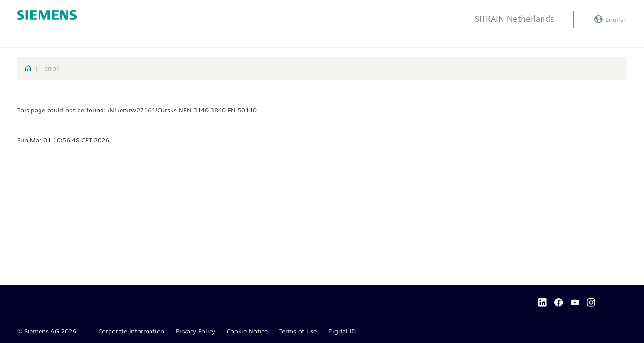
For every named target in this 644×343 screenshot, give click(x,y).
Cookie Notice (247, 331)
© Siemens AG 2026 (47, 331)
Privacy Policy (196, 331)
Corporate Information (131, 331)
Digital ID (342, 331)
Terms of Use (298, 331)
